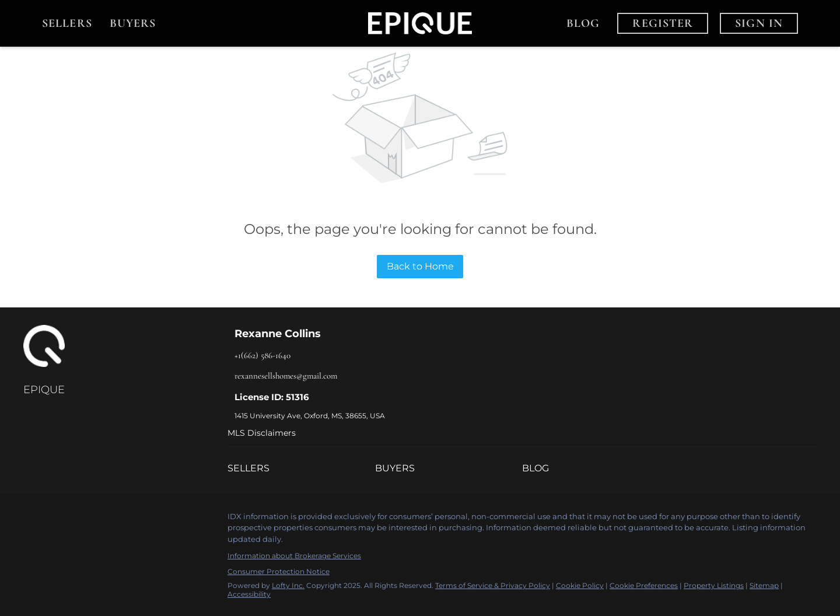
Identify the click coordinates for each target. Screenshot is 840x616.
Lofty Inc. (288, 585)
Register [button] (663, 23)
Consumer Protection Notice (279, 571)
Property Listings (714, 585)
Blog (583, 23)
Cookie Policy (580, 585)
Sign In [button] (759, 23)
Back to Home (420, 266)
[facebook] (32, 520)
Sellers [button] (67, 23)
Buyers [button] (133, 23)
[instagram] (79, 520)
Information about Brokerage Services (294, 556)
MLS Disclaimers (262, 433)
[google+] (125, 520)
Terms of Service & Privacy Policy (493, 585)
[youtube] (102, 520)
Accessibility (249, 594)
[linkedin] (55, 520)
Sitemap (764, 585)
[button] (301, 468)
